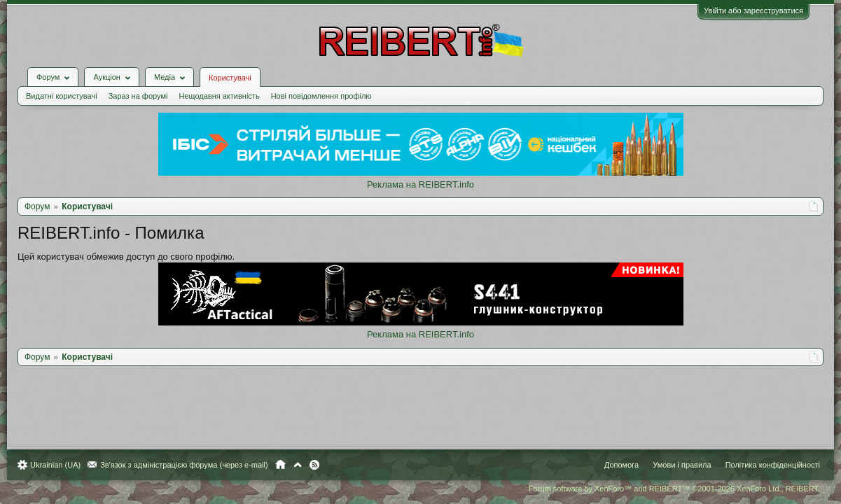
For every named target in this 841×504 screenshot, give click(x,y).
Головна (287, 465)
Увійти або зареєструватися (746, 10)
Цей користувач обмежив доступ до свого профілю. (133, 246)
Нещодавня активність (226, 85)
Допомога (614, 465)
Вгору (305, 465)
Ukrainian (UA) (62, 465)
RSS (321, 465)
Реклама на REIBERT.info (420, 174)
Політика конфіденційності (766, 465)
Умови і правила (675, 465)
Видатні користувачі (69, 85)
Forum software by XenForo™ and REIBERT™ (667, 489)
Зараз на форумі (145, 85)
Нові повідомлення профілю (328, 85)
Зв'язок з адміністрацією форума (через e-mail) (191, 465)
